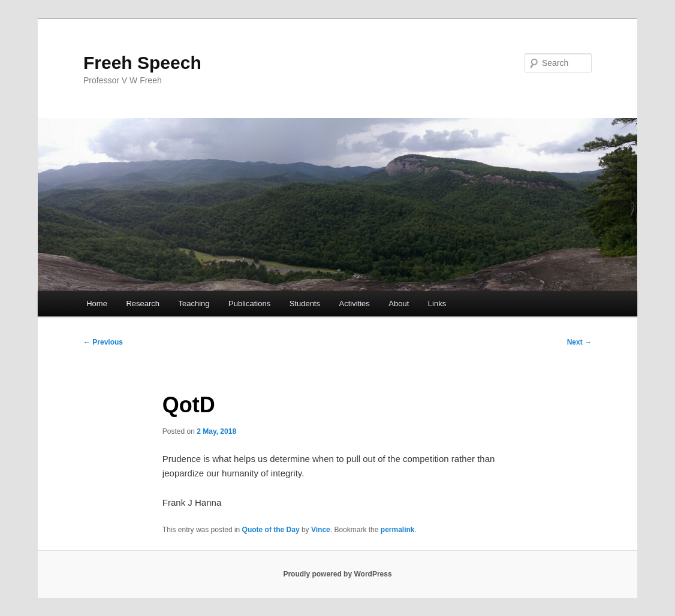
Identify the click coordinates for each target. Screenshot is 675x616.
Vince (321, 530)
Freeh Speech (142, 63)
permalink (398, 530)
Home (97, 304)
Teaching (194, 304)
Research (143, 304)
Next (579, 342)
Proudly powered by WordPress (337, 574)
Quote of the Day (271, 530)
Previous (103, 342)
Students (305, 304)
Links (437, 304)
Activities (355, 304)
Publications (249, 304)
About (399, 304)
